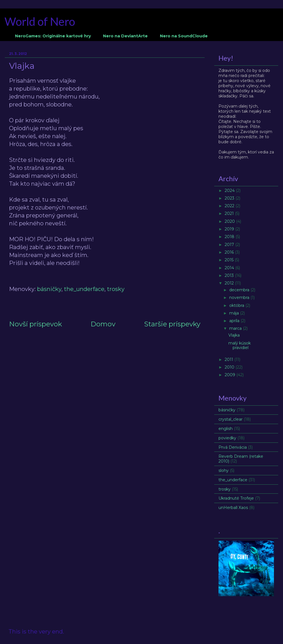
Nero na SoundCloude (184, 36)
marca (236, 328)
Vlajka (234, 335)
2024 (230, 191)
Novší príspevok (36, 324)
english (226, 429)
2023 (230, 198)
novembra (240, 298)
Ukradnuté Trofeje (236, 498)
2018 (230, 237)
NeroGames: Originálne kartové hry (53, 36)
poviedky (227, 438)
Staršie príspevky (172, 324)
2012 (230, 283)
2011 (230, 360)
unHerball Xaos (233, 508)
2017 (230, 245)
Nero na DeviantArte (125, 36)
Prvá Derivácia (233, 447)
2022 (230, 206)
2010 (230, 367)
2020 (230, 221)
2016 (230, 252)
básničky (49, 289)
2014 (230, 268)
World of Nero (40, 22)
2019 (230, 229)
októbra (237, 305)
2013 (230, 275)
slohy (224, 470)
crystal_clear (231, 419)
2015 (230, 260)
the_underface (84, 289)
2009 (231, 375)
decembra (240, 290)
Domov (103, 324)
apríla (235, 321)
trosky (116, 289)
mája (235, 313)
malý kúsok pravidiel (240, 345)
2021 (230, 213)
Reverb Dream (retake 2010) (241, 459)
